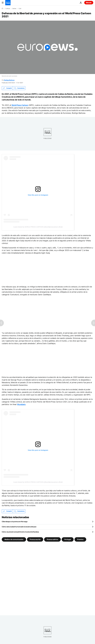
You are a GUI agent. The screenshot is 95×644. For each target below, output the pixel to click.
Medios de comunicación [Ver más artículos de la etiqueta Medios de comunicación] (14, 539)
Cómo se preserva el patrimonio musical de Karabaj (20, 532)
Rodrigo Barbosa (9, 80)
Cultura (8, 9)
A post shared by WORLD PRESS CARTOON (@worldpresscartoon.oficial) (38, 227)
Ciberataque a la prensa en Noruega (15, 522)
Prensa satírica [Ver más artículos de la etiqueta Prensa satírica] (52, 539)
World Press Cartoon (20, 105)
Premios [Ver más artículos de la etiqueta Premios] (80, 539)
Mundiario (21, 404)
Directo (89, 3)
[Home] (2, 8)
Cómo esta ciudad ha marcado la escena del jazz (19, 527)
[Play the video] (47, 47)
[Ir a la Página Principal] (8, 3)
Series (14, 9)
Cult (20, 9)
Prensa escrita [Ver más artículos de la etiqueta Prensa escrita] (35, 539)
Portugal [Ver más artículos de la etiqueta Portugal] (68, 539)
